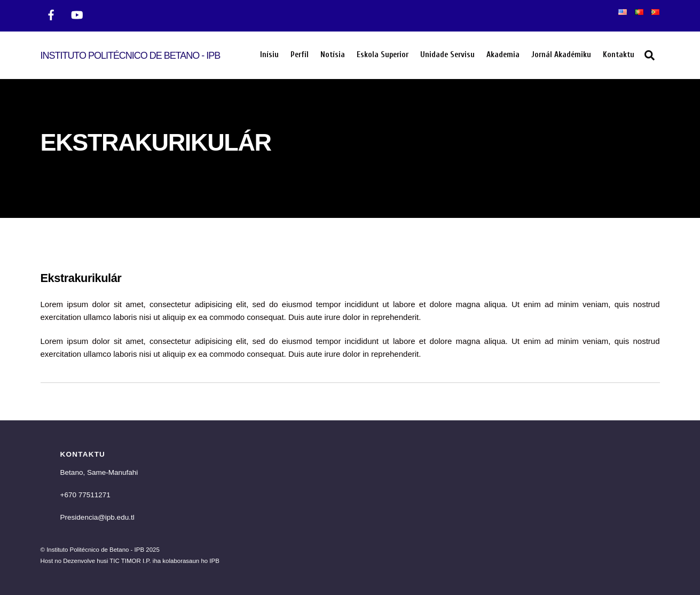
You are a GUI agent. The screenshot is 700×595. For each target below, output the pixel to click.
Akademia (503, 55)
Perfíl (300, 55)
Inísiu (269, 55)
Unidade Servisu (447, 55)
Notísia (333, 55)
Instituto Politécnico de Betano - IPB (95, 550)
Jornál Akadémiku (561, 55)
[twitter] (77, 14)
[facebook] (51, 14)
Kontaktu (619, 55)
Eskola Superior (383, 55)
